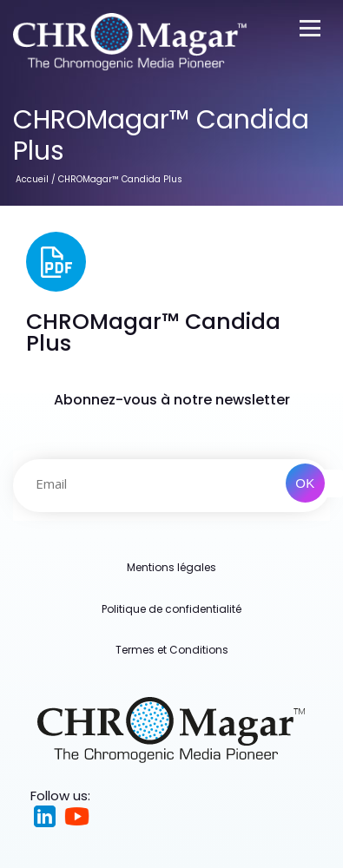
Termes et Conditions (172, 650)
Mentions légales (171, 567)
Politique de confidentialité (171, 609)
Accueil (32, 179)
